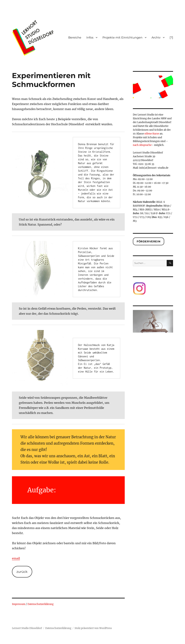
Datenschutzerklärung (41, 604)
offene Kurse (152, 134)
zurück (22, 572)
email (16, 558)
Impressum (19, 604)
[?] (171, 38)
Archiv (156, 38)
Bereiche (75, 38)
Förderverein (149, 241)
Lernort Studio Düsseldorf (27, 628)
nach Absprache (142, 145)
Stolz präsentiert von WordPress (93, 628)
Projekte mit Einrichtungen (122, 38)
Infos (90, 38)
